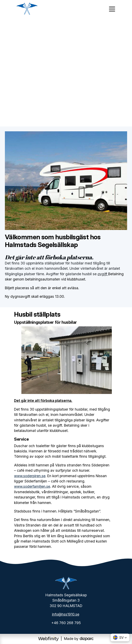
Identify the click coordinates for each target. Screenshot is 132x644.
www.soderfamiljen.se (32, 486)
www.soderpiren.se (30, 476)
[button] (120, 638)
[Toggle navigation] (112, 9)
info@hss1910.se (66, 614)
